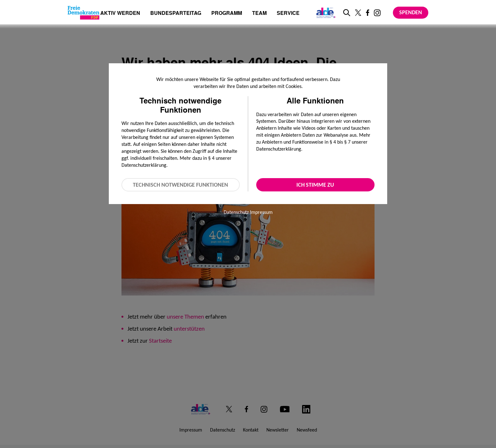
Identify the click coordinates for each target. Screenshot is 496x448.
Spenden (411, 12)
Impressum (261, 212)
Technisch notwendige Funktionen (180, 185)
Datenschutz (236, 212)
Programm (227, 13)
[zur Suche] (347, 13)
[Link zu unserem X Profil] (358, 13)
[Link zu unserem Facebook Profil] (368, 13)
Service (288, 13)
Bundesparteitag (176, 13)
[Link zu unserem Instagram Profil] (377, 13)
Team (259, 13)
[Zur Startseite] (84, 13)
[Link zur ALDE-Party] (325, 13)
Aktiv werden (120, 13)
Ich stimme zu (315, 185)
